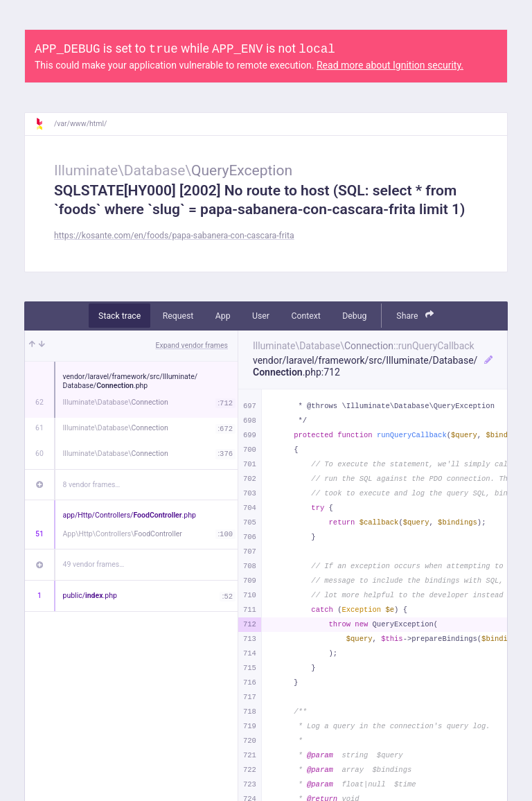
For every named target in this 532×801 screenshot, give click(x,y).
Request (178, 316)
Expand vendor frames (192, 345)
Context (305, 316)
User (261, 316)
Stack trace (119, 316)
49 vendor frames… (94, 564)
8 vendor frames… (92, 485)
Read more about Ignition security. (390, 65)
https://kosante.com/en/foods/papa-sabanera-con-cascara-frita (174, 236)
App (223, 316)
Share (415, 315)
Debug (354, 316)
